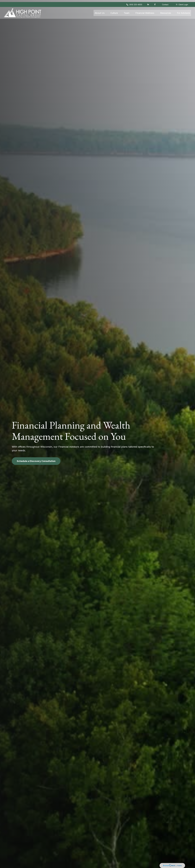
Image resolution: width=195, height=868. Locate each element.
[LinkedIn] (148, 2)
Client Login (182, 3)
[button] (100, 11)
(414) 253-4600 (134, 3)
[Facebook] (155, 2)
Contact (165, 3)
